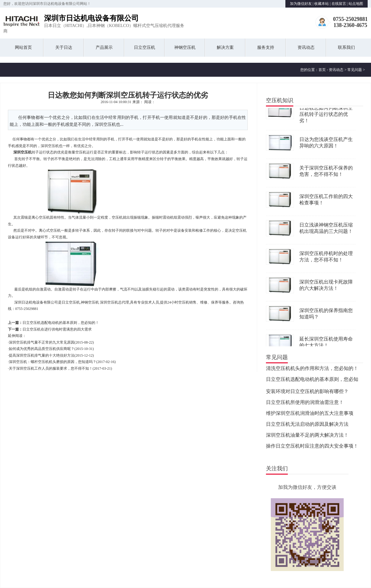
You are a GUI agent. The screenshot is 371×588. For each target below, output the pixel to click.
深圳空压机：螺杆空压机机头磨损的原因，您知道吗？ (53, 362)
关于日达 (64, 47)
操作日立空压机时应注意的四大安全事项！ (312, 447)
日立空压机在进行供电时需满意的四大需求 (57, 329)
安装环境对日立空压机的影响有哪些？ (307, 392)
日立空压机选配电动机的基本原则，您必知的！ (61, 323)
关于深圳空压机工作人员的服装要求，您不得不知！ (51, 368)
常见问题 (355, 70)
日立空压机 (145, 47)
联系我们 (346, 47)
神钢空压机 (185, 47)
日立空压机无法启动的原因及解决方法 (307, 425)
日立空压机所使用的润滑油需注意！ (305, 403)
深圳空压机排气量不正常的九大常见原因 (42, 342)
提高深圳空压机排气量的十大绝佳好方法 (42, 355)
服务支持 (266, 47)
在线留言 (339, 4)
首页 (322, 70)
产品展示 (104, 47)
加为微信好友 (301, 4)
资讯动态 (306, 47)
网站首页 (23, 47)
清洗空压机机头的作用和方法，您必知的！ (312, 369)
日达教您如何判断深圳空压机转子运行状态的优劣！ (326, 115)
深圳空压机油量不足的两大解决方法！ (307, 436)
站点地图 (356, 4)
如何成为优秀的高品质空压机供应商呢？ (42, 349)
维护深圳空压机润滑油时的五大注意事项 (310, 414)
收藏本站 (322, 4)
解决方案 (225, 47)
